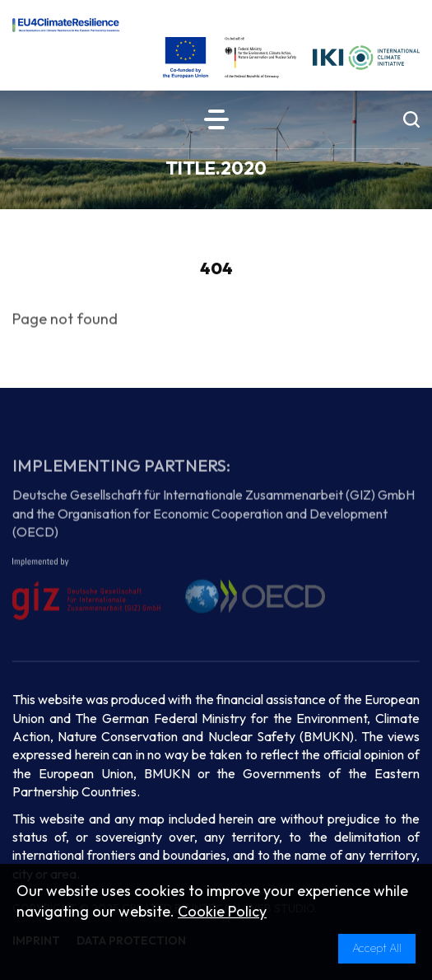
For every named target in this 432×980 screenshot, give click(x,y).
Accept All (377, 948)
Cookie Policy (222, 911)
